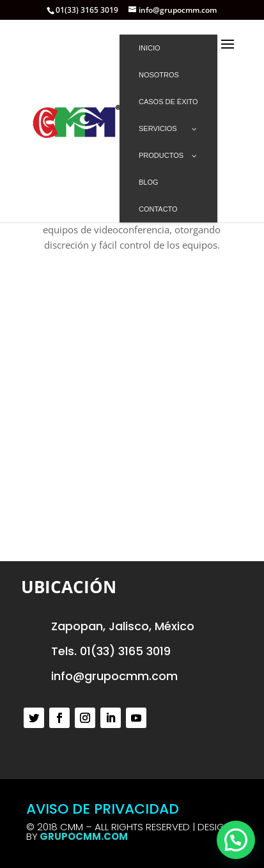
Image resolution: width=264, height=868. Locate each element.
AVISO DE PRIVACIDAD (103, 809)
